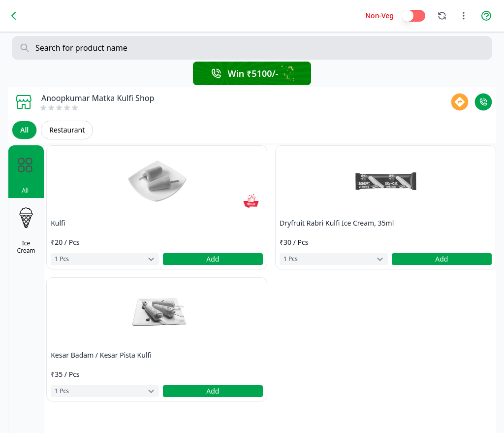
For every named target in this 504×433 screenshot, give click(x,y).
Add (213, 259)
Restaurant (67, 130)
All (24, 130)
